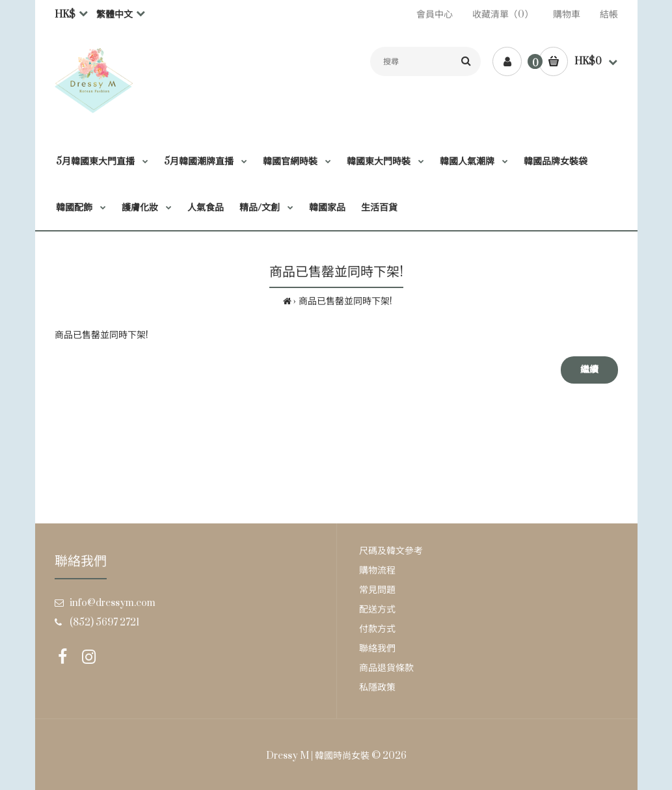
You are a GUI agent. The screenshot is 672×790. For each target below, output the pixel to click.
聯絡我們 (377, 649)
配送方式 (377, 610)
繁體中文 (114, 15)
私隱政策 (377, 688)
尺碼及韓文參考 (391, 551)
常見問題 (377, 590)
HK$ (65, 15)
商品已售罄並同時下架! (345, 301)
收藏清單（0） (503, 15)
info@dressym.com (113, 603)
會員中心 (435, 15)
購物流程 (377, 571)
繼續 (589, 370)
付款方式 (377, 629)
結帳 (609, 15)
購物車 (567, 15)
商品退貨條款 (386, 668)
